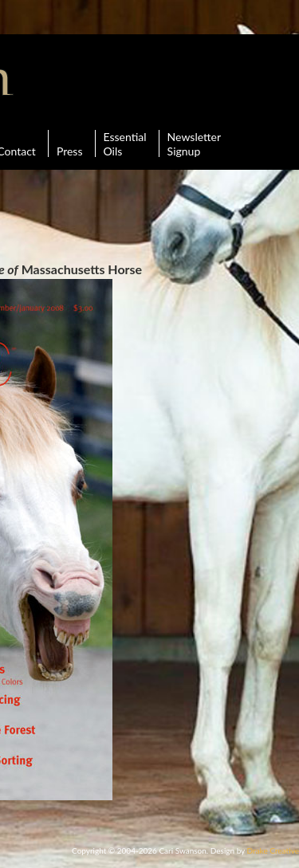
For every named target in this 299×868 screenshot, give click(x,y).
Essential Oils (125, 143)
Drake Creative (273, 850)
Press (70, 143)
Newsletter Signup (194, 143)
